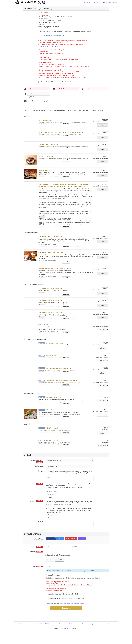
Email (48, 518)
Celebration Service (98, 110)
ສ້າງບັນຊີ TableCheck (53, 575)
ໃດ (29, 101)
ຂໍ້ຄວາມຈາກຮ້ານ (43, 13)
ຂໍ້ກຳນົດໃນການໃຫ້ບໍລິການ (44, 624)
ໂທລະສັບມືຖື (36, 552)
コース (27, 110)
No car (49, 497)
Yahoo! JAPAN (71, 539)
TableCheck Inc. (65, 628)
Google (60, 539)
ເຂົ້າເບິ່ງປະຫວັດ (39, 466)
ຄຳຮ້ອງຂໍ (41, 522)
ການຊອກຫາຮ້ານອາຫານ (108, 624)
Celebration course (39, 110)
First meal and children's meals (78, 110)
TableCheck (82, 539)
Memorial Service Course (57, 110)
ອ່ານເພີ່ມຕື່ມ (66, 124)
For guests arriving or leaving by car (48, 46)
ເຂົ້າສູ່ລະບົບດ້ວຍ (39, 539)
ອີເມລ (38, 567)
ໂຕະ (33, 101)
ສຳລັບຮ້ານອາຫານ (24, 624)
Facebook (51, 539)
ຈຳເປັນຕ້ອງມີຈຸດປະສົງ (37, 461)
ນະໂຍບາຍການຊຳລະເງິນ (87, 624)
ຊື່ (39, 547)
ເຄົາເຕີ (38, 101)
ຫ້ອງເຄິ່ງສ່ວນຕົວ (46, 101)
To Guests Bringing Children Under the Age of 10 (52, 35)
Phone (49, 515)
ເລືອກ (103, 125)
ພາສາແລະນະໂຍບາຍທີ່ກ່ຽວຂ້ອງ (76, 604)
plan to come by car (51, 491)
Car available (50, 494)
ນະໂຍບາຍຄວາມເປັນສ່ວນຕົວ (65, 624)
